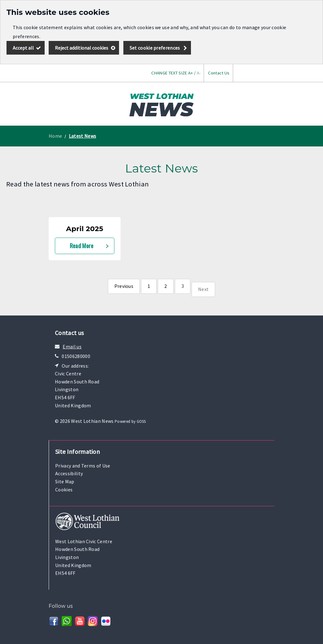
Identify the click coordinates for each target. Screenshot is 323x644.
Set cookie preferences (155, 48)
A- (199, 73)
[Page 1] (149, 286)
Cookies (64, 490)
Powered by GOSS (130, 421)
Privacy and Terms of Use (83, 466)
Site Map (65, 481)
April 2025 (85, 229)
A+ (191, 73)
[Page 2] (166, 286)
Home (55, 136)
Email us (72, 347)
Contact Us (219, 73)
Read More (82, 246)
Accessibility (69, 473)
